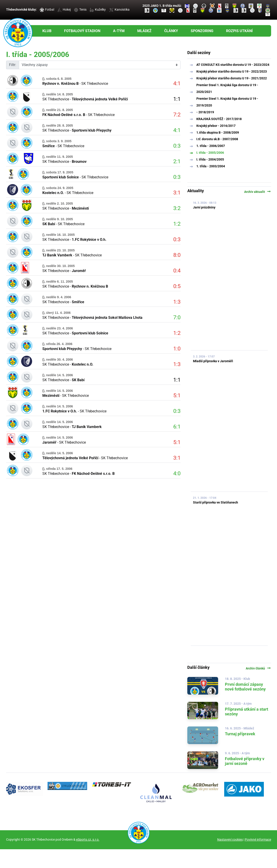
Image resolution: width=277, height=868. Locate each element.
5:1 (177, 395)
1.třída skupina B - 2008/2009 (218, 132)
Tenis (80, 9)
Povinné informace (258, 840)
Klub (47, 31)
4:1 (177, 83)
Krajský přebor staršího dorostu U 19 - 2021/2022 (232, 78)
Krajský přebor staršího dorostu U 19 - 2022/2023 (232, 71)
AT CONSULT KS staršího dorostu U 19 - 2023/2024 (233, 65)
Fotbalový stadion (82, 31)
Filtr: (13, 65)
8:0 (177, 255)
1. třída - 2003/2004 (211, 166)
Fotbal (47, 9)
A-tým (119, 31)
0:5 (177, 286)
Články (171, 31)
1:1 (177, 99)
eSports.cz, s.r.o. (88, 840)
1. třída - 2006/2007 (211, 146)
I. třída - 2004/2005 (210, 159)
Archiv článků (258, 668)
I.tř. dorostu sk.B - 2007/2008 (217, 139)
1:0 (177, 349)
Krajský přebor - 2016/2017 (216, 126)
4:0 (177, 473)
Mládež (144, 31)
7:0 (177, 317)
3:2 (177, 208)
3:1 (177, 193)
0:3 (177, 146)
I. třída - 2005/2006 (210, 153)
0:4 (177, 271)
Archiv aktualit (258, 192)
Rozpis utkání (239, 31)
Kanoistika (119, 9)
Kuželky (98, 9)
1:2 (177, 224)
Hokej (64, 9)
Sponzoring (202, 31)
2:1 (177, 161)
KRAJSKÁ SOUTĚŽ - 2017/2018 (219, 119)
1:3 (177, 302)
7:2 (177, 115)
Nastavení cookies (230, 840)
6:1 (177, 427)
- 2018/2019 (205, 112)
